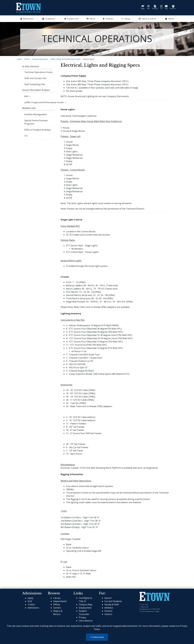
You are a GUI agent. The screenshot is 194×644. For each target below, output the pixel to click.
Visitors (108, 614)
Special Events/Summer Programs (36, 122)
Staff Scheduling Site (35, 84)
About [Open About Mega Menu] (91, 19)
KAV (27, 96)
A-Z (161, 7)
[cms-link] (155, 597)
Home (19, 59)
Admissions (33, 608)
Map (166, 7)
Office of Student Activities (37, 130)
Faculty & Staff (112, 604)
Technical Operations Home (38, 72)
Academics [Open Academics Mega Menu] (49, 19)
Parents (108, 611)
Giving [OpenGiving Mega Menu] (126, 19)
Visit (148, 7)
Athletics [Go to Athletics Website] (108, 19)
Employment (85, 608)
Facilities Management (36, 114)
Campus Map (85, 604)
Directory (155, 7)
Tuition (31, 604)
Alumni (170, 19)
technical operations (40, 59)
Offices (27, 59)
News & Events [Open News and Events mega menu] (147, 19)
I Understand (97, 637)
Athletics (109, 608)
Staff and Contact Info (35, 78)
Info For (173, 7)
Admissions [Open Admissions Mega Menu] (27, 19)
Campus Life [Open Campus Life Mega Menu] (71, 19)
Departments (60, 601)
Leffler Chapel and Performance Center (66, 59)
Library (57, 598)
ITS (26, 136)
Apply (143, 7)
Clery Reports (86, 621)
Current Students (113, 601)
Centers (57, 608)
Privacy (82, 617)
